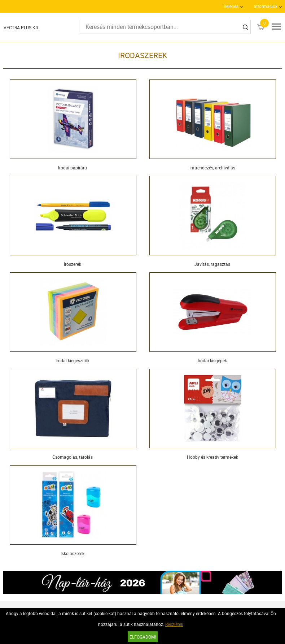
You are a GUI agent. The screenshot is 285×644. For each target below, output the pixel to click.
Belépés (231, 6)
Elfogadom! (143, 637)
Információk (266, 6)
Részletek (174, 624)
